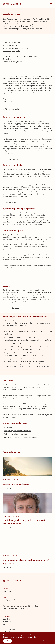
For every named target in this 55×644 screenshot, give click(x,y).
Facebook (6, 621)
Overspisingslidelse (10, 191)
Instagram (6, 624)
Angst (5, 77)
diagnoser (15, 286)
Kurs (4, 602)
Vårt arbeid (7, 600)
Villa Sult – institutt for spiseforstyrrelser (20, 416)
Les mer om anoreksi (10, 137)
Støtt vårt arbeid (9, 610)
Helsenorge (9, 406)
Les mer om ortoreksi (10, 252)
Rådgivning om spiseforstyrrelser (18, 409)
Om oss (6, 605)
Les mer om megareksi (11, 258)
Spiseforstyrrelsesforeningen (16, 412)
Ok (7, 641)
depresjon (14, 77)
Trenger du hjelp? (11, 87)
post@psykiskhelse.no (11, 578)
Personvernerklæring (10, 613)
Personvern (48, 641)
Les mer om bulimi (9, 181)
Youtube (6, 626)
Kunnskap (6, 597)
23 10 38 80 (7, 569)
